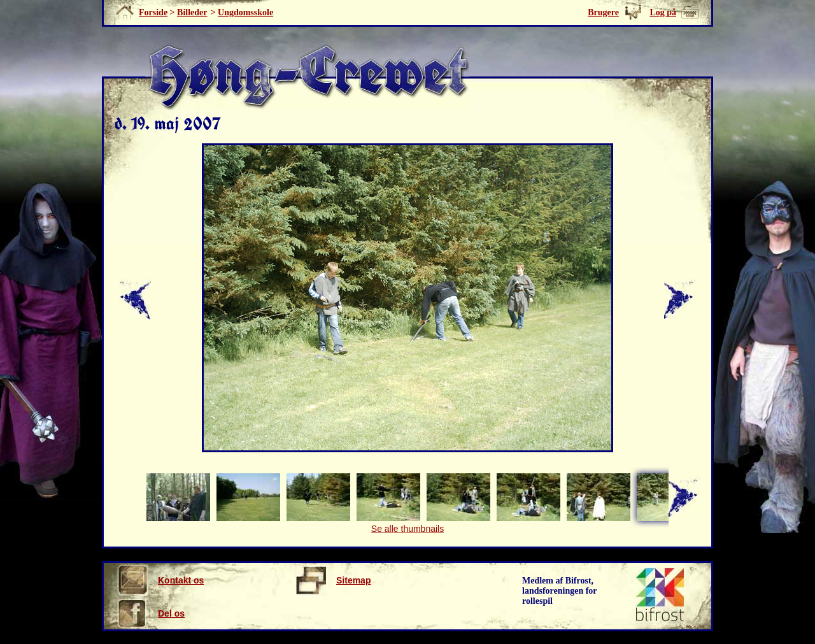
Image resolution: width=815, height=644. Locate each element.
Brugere (603, 12)
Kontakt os (160, 580)
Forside (153, 12)
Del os (151, 613)
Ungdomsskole (245, 12)
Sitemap (333, 580)
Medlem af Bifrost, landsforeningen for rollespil (560, 591)
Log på (663, 12)
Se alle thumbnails (407, 529)
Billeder (192, 12)
